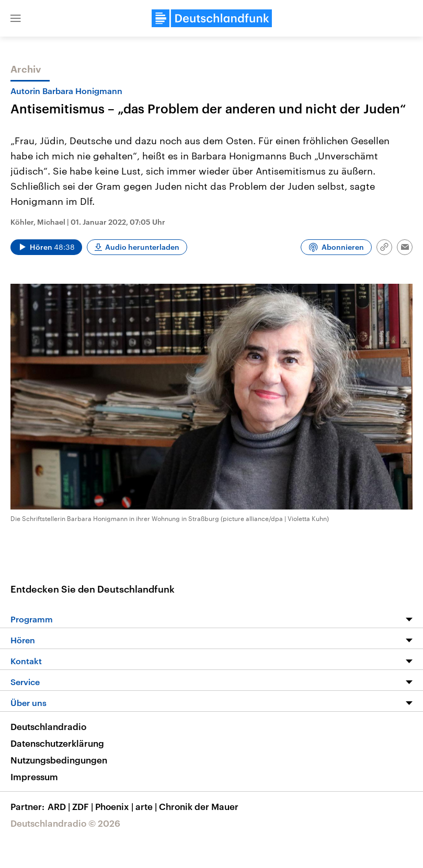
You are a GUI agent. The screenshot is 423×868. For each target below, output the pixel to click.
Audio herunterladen (142, 247)
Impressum (34, 777)
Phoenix (115, 806)
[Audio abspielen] (46, 247)
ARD (60, 806)
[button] (16, 18)
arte (147, 806)
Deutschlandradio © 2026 (65, 823)
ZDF (84, 806)
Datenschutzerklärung (57, 743)
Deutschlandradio (48, 726)
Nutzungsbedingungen (59, 760)
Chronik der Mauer (199, 806)
